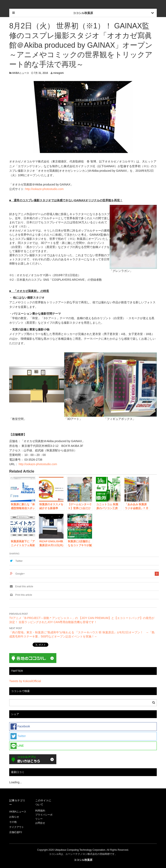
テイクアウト (17, 827)
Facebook (20, 727)
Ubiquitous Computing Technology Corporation (80, 850)
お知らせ (14, 817)
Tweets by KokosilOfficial (25, 681)
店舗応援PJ (16, 832)
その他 (13, 822)
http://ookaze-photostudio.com (44, 189)
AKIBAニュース (21, 73)
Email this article (21, 586)
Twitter (19, 561)
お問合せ (40, 823)
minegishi (59, 73)
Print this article (21, 595)
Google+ (20, 574)
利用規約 (40, 811)
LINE (17, 746)
